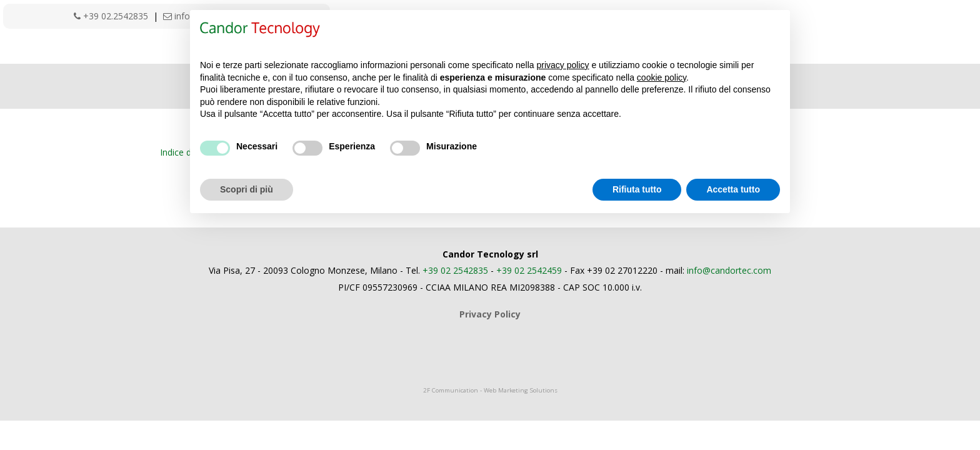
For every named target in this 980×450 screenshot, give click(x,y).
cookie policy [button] (662, 77)
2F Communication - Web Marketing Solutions (490, 390)
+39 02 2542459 (529, 270)
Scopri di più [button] (247, 189)
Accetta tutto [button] (733, 189)
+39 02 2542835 (455, 270)
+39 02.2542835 (111, 16)
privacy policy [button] (563, 65)
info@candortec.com (729, 270)
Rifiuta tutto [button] (637, 189)
